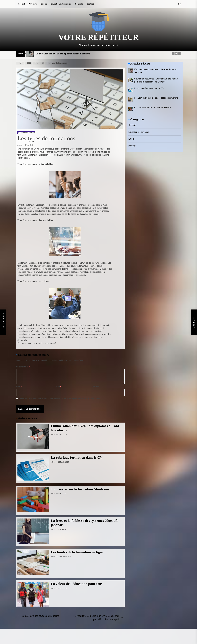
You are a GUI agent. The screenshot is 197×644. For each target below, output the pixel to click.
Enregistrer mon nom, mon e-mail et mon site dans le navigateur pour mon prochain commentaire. (60, 399)
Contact (90, 4)
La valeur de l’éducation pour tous (77, 584)
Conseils (79, 4)
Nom (19, 387)
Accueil (21, 4)
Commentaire (23, 367)
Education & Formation (61, 4)
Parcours (33, 4)
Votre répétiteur (98, 37)
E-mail (57, 387)
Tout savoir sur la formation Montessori (81, 489)
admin (20, 145)
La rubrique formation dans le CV (77, 457)
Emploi (44, 4)
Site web (96, 387)
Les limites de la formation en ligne (77, 552)
